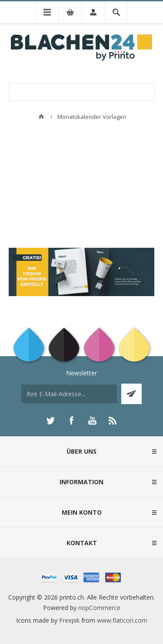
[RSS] (113, 421)
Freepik (69, 620)
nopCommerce (99, 608)
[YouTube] (92, 421)
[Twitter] (50, 421)
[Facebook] (71, 421)
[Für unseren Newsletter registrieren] (69, 394)
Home (41, 117)
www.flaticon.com (122, 620)
